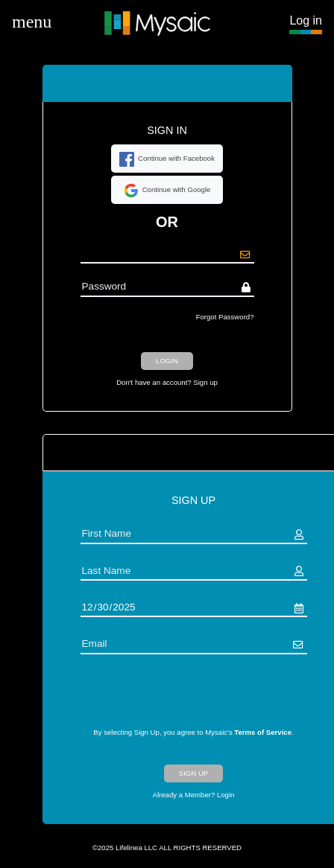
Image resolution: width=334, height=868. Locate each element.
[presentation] (194, 698)
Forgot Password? (225, 317)
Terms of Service (263, 732)
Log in (306, 20)
